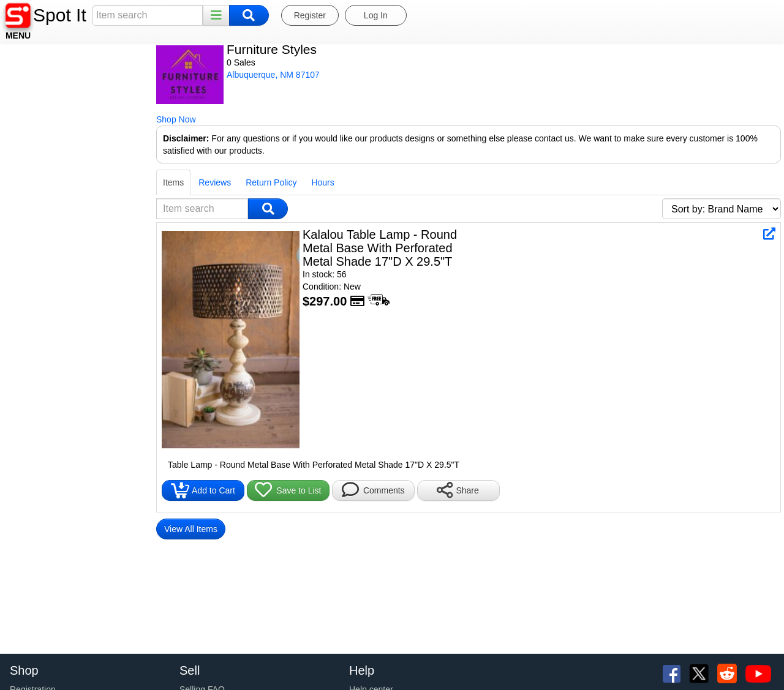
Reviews (62, 170)
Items (20, 170)
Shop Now (23, 119)
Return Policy (118, 170)
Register (310, 15)
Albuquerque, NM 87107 (120, 75)
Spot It (60, 15)
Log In (376, 15)
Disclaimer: (33, 138)
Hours (169, 170)
